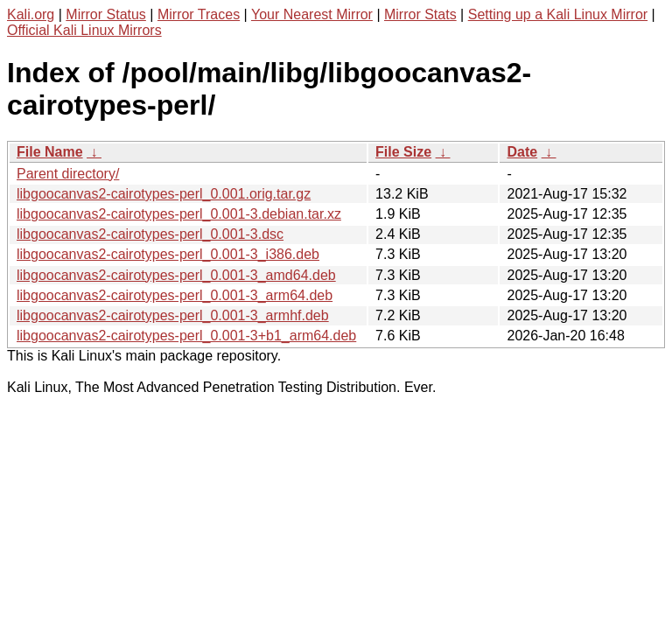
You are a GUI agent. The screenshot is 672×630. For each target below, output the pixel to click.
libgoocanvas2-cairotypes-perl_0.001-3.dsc (150, 234)
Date (522, 152)
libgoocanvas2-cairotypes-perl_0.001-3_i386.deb (168, 254)
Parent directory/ (68, 174)
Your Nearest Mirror (312, 14)
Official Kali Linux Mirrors (84, 30)
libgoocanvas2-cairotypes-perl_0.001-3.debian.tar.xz (179, 214)
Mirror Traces (199, 14)
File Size (403, 152)
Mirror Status (106, 14)
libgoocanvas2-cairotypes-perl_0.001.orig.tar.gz (164, 194)
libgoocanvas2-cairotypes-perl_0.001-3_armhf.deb (173, 315)
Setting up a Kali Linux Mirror (558, 14)
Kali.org (31, 14)
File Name (50, 152)
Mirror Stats (420, 14)
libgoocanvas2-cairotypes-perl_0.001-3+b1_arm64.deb (186, 336)
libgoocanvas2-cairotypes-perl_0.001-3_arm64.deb (175, 295)
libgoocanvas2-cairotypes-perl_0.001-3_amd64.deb (176, 275)
